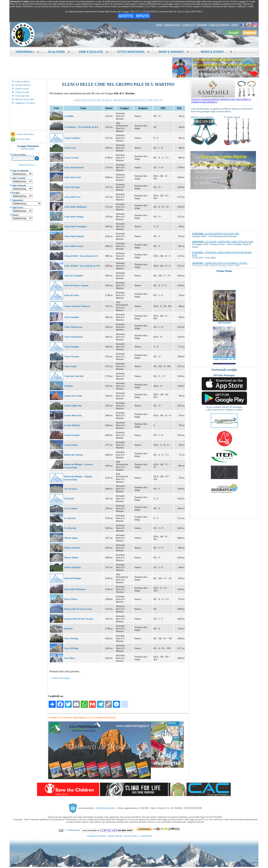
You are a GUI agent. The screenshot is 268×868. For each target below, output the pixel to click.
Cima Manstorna (73, 327)
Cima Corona (71, 158)
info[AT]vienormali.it (106, 808)
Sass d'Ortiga (71, 638)
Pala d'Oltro (71, 599)
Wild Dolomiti (224, 330)
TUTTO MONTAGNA (133, 52)
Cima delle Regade (74, 236)
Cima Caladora (72, 138)
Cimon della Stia (73, 406)
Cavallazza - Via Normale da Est (81, 127)
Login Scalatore (23, 81)
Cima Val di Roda (74, 337)
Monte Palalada (73, 567)
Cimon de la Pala (73, 396)
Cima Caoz (70, 148)
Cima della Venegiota (75, 226)
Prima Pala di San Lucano (78, 609)
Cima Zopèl (70, 366)
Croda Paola (71, 445)
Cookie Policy (146, 836)
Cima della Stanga (74, 216)
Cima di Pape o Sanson (76, 285)
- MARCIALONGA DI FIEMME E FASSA (220, 263)
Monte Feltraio (72, 548)
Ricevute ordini (23, 139)
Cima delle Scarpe (74, 246)
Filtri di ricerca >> (28, 165)
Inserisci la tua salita (25, 99)
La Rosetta (70, 518)
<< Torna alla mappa (59, 678)
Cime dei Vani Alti (74, 376)
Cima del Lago (72, 187)
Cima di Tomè (72, 295)
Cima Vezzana (72, 356)
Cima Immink (72, 317)
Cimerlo (69, 386)
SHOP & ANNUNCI (174, 52)
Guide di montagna (219, 25)
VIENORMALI (28, 52)
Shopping (202, 25)
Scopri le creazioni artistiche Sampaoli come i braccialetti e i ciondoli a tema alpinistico (225, 99)
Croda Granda (72, 435)
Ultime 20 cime (22, 92)
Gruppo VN (188, 25)
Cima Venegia (72, 347)
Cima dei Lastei (73, 177)
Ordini (235, 25)
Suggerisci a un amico (25, 103)
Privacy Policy (131, 836)
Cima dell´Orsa (72, 197)
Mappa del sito (172, 25)
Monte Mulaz (71, 557)
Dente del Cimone (74, 455)
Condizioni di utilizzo (97, 836)
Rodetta (68, 628)
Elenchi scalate (22, 89)
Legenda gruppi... (28, 149)
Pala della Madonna (75, 589)
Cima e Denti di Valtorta (77, 306)
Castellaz (69, 116)
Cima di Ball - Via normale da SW (82, 266)
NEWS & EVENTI (215, 52)
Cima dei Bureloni (74, 167)
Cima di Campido (74, 275)
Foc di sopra (71, 489)
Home (159, 25)
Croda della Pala (73, 415)
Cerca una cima (22, 96)
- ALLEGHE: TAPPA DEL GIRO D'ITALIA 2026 (223, 242)
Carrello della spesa (25, 134)
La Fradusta (71, 508)
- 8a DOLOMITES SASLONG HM (216, 233)
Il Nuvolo (69, 498)
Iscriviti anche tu (23, 85)
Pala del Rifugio (73, 578)
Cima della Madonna (75, 207)
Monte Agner (71, 538)
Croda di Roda (72, 425)
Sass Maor (70, 658)
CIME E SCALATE (93, 52)
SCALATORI (59, 52)
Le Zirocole (70, 528)
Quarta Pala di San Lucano (79, 619)
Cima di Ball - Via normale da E (81, 256)
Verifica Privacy (115, 836)
